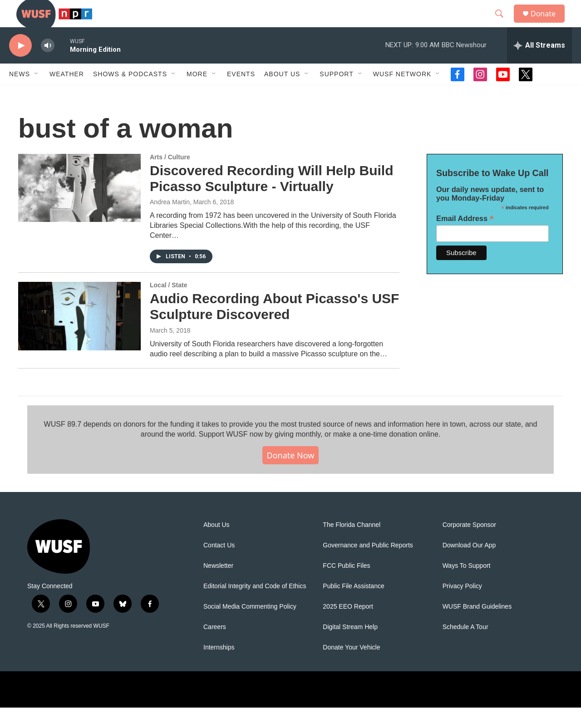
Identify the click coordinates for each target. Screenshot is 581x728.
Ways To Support (467, 586)
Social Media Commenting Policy (250, 627)
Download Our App (469, 566)
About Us (217, 545)
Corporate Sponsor (469, 545)
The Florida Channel (352, 545)
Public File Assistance (353, 607)
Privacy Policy (462, 607)
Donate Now (291, 476)
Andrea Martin (170, 222)
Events (241, 94)
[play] (20, 66)
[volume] (48, 66)
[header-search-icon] (503, 24)
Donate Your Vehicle (351, 668)
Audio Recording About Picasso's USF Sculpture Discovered (274, 327)
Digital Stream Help (350, 647)
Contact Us (219, 566)
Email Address (465, 239)
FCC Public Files (346, 586)
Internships (219, 668)
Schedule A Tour (465, 647)
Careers (215, 647)
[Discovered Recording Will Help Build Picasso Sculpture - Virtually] (79, 208)
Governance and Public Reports (368, 566)
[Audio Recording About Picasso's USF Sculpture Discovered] (79, 336)
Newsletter (218, 586)
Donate (549, 24)
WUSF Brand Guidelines (477, 627)
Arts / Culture (170, 177)
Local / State (168, 305)
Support (336, 94)
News (20, 94)
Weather (67, 94)
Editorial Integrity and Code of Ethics (255, 607)
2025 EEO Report (348, 627)
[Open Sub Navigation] (37, 94)
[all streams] (539, 66)
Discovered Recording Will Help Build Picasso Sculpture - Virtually (271, 199)
